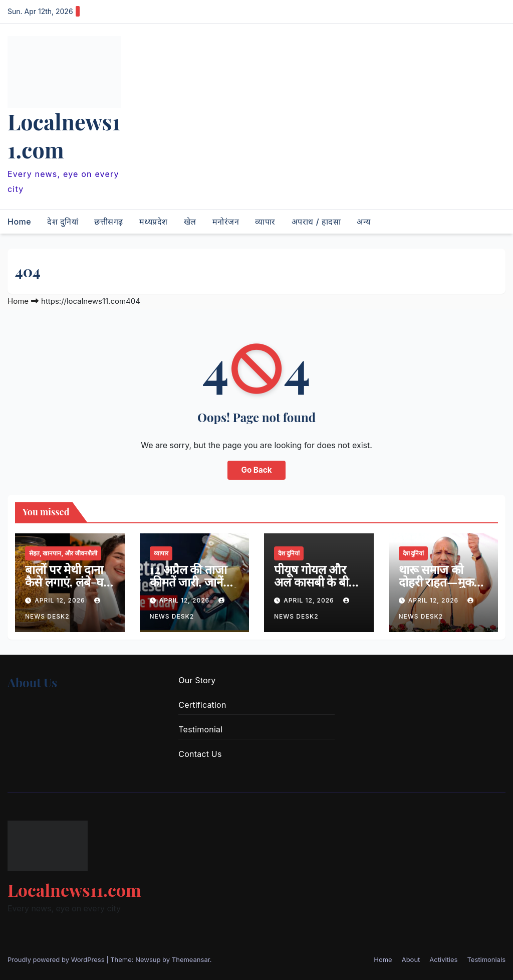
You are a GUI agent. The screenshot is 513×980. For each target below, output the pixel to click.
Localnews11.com (64, 135)
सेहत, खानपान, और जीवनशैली (63, 553)
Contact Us (200, 754)
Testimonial (200, 729)
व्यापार (265, 222)
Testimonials (486, 959)
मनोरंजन (226, 222)
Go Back (257, 470)
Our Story (197, 680)
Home (19, 222)
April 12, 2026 (61, 600)
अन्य (364, 222)
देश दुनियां (63, 222)
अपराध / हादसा (316, 222)
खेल (190, 222)
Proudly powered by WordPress (57, 959)
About (411, 959)
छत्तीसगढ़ (109, 222)
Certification (202, 705)
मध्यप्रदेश (154, 222)
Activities (443, 959)
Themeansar (191, 959)
